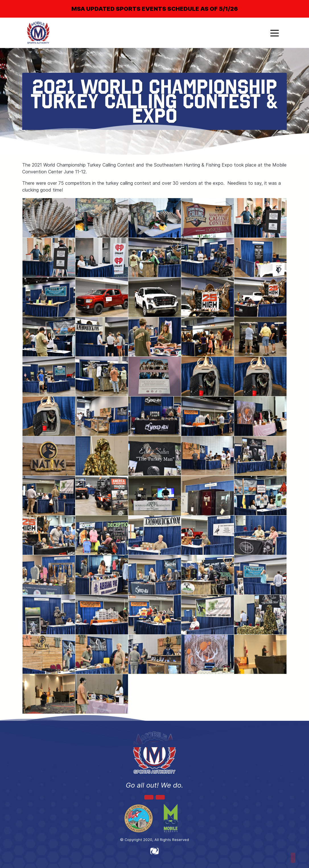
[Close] (295, 4)
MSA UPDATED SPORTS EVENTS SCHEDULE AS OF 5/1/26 (155, 9)
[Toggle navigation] (275, 33)
